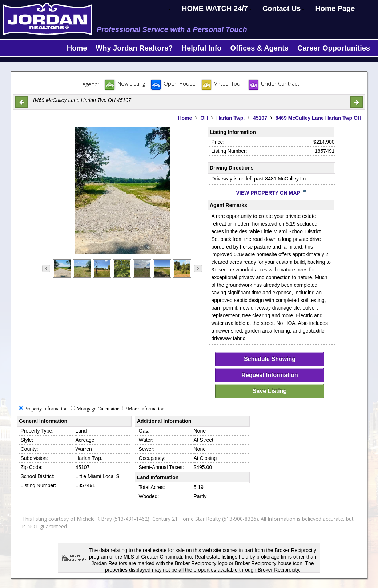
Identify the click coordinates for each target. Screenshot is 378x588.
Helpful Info (202, 48)
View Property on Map (271, 193)
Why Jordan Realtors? (134, 48)
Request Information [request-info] (270, 375)
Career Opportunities (334, 48)
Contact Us (282, 8)
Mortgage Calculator (97, 409)
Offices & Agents (260, 48)
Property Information (46, 409)
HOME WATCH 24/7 (215, 8)
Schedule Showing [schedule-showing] (270, 359)
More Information (146, 409)
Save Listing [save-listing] (270, 391)
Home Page (335, 8)
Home (77, 48)
